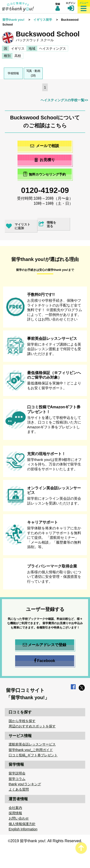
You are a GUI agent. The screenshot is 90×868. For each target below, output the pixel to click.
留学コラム (17, 779)
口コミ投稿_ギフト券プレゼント (33, 755)
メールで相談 (45, 146)
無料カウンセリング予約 (45, 174)
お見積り (45, 160)
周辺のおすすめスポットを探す (32, 726)
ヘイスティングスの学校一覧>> (64, 100)
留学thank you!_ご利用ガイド (31, 750)
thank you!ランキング (25, 784)
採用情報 (15, 813)
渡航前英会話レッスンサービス (32, 744)
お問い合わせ (19, 818)
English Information (23, 829)
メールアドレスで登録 (45, 645)
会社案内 (15, 808)
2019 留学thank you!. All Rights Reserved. (46, 841)
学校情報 (13, 73)
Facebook (45, 661)
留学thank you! (13, 20)
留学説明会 (17, 773)
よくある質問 (19, 789)
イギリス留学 (43, 20)
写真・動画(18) (33, 73)
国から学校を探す (22, 721)
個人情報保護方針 (22, 824)
